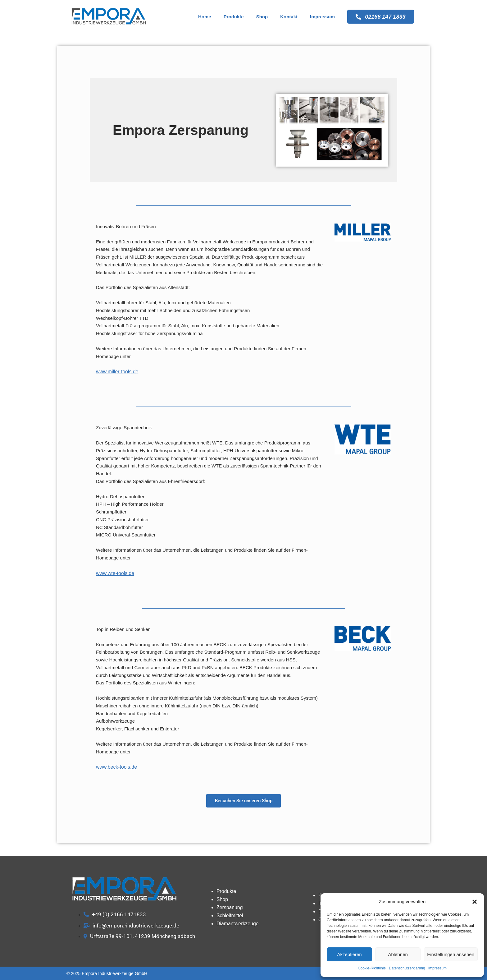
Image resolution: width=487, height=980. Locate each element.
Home (203, 17)
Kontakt (287, 17)
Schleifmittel (229, 915)
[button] (475, 902)
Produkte (232, 17)
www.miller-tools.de (116, 371)
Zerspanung (229, 907)
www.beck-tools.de (115, 766)
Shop (260, 17)
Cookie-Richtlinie (372, 968)
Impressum (437, 968)
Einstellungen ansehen (451, 954)
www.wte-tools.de (114, 572)
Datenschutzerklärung (407, 968)
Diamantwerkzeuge (236, 922)
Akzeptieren (349, 954)
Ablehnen (398, 954)
